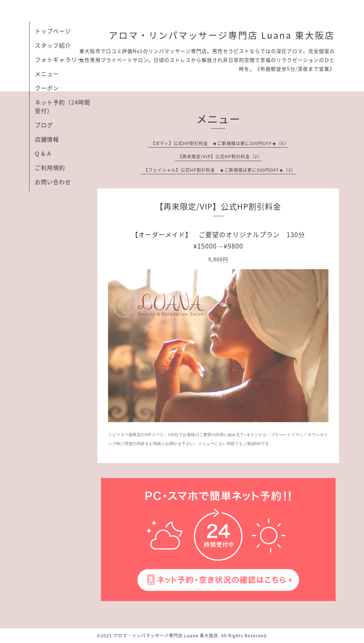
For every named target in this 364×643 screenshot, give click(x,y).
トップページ (53, 31)
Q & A (43, 153)
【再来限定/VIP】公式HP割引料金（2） (220, 156)
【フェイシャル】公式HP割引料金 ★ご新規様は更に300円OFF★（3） (220, 170)
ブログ (44, 125)
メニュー (47, 74)
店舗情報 (47, 139)
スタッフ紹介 (53, 45)
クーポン (47, 88)
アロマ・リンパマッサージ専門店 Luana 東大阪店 (222, 35)
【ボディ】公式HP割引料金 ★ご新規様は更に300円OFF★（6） (220, 143)
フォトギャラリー (59, 59)
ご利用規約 (50, 168)
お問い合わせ (53, 182)
